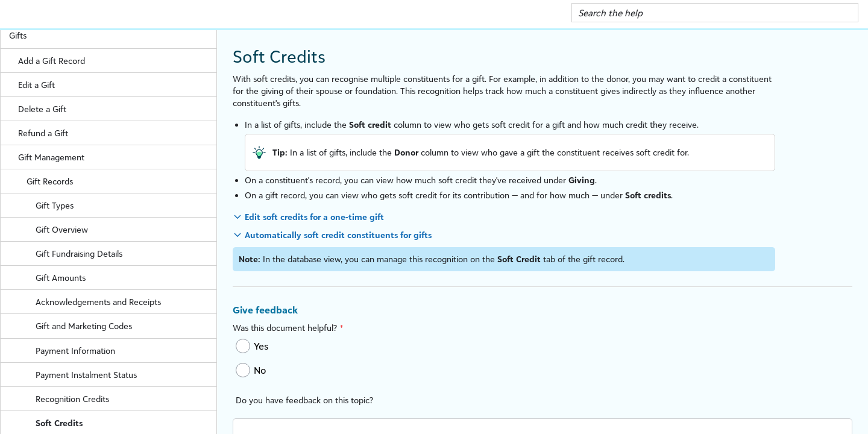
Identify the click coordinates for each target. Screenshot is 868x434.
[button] (845, 13)
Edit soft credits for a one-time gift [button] (314, 217)
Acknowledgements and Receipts (126, 302)
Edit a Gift (36, 85)
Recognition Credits (126, 399)
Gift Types (126, 205)
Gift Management (117, 157)
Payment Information (126, 351)
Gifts (113, 35)
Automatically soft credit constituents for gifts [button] (338, 235)
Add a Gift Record (117, 61)
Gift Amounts (61, 278)
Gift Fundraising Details (126, 253)
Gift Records (121, 181)
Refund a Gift (43, 133)
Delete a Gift (42, 109)
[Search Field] (715, 13)
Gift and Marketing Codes (84, 326)
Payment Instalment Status (126, 375)
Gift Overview (62, 229)
